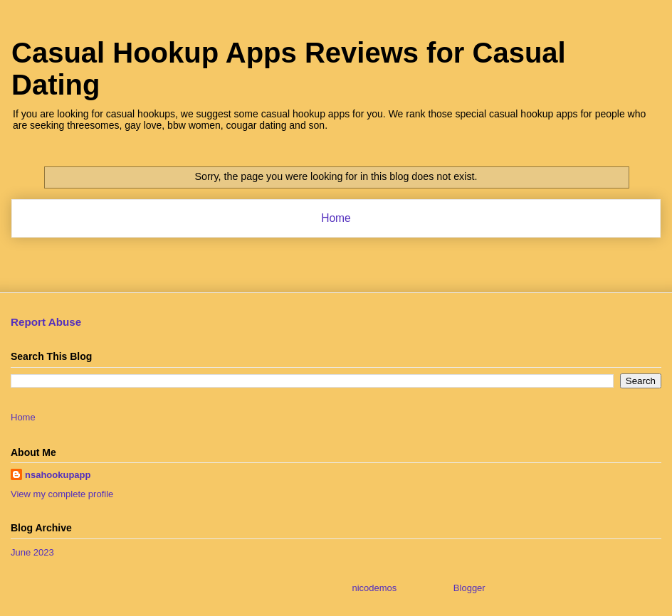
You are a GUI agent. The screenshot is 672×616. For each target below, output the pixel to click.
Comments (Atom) (364, 255)
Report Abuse (46, 322)
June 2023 (32, 552)
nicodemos (374, 588)
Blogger (469, 588)
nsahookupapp (58, 475)
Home (336, 218)
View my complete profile (62, 494)
